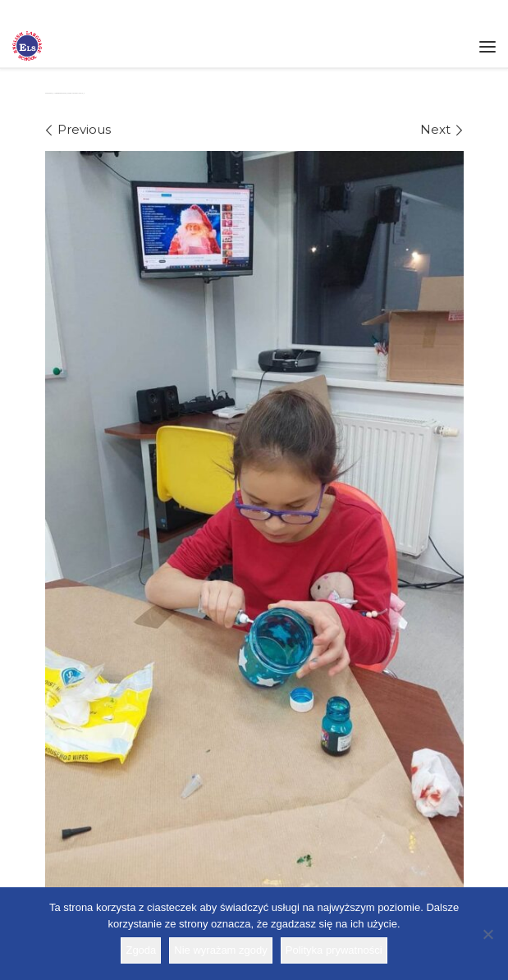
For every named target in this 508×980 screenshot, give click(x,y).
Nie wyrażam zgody (220, 950)
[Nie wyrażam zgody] (487, 934)
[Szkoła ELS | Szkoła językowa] (27, 44)
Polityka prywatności (334, 950)
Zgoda (141, 950)
